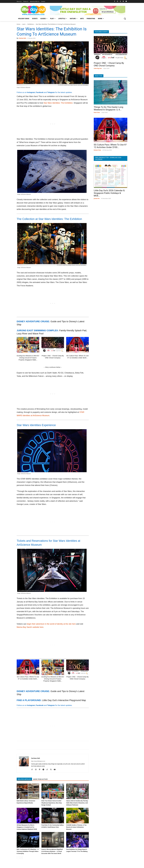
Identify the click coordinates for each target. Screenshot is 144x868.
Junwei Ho (97, 198)
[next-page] (21, 858)
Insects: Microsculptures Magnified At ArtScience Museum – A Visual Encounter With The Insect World (52, 851)
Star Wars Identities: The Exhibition (58, 103)
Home (18, 24)
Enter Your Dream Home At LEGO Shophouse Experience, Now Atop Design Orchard (52, 803)
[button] (125, 19)
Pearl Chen (97, 112)
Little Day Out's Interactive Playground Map (64, 700)
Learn (24, 24)
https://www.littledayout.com (38, 761)
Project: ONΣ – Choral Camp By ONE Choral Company (109, 64)
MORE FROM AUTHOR (40, 779)
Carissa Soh (22, 38)
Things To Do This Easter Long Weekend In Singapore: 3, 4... (108, 108)
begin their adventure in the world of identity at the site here (52, 624)
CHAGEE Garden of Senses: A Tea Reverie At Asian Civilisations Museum (76, 827)
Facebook (40, 92)
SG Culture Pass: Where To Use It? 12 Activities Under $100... (110, 146)
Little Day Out (98, 68)
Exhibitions (31, 24)
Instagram (31, 92)
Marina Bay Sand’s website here (30, 627)
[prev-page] (18, 858)
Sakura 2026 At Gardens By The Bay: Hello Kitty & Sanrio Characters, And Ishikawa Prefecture (77, 803)
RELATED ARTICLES (24, 779)
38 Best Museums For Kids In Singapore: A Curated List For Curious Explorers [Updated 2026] (27, 827)
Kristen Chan (97, 150)
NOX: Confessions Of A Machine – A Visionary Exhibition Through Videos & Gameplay (28, 851)
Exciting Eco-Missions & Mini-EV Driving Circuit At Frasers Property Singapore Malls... (28, 358)
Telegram (51, 92)
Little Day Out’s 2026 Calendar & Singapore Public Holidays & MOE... (109, 193)
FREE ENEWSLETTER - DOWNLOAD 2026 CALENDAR (108, 158)
